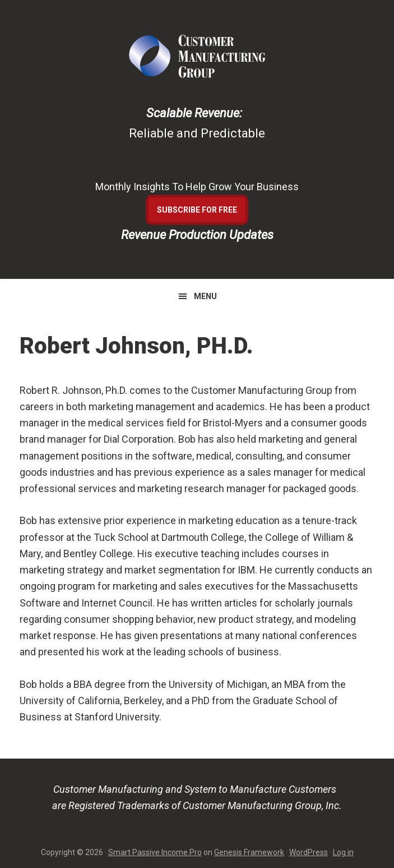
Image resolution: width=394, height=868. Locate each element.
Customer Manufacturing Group (197, 56)
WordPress (309, 852)
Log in (343, 852)
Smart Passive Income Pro (155, 852)
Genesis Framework (249, 852)
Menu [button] (205, 296)
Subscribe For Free (197, 210)
